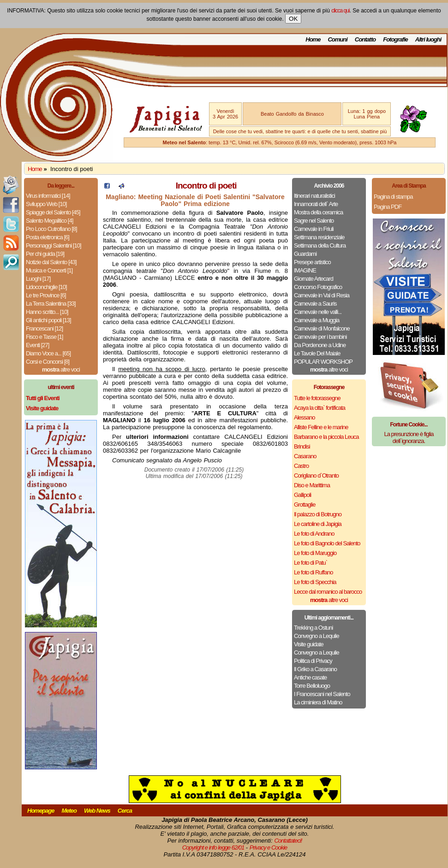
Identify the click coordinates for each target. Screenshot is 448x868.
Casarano (305, 456)
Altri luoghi (428, 39)
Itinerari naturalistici (314, 196)
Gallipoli (302, 495)
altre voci (61, 369)
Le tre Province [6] (46, 295)
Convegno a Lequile (317, 636)
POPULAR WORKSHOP (323, 362)
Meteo (69, 811)
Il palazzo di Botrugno (318, 514)
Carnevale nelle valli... (318, 312)
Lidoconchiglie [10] (46, 287)
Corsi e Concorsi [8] (48, 362)
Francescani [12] (44, 328)
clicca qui (340, 11)
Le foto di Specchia (315, 582)
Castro (301, 466)
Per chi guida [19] (45, 254)
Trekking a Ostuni (313, 628)
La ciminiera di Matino (318, 702)
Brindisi (302, 446)
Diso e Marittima (312, 485)
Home (313, 39)
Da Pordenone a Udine (320, 345)
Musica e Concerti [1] (49, 270)
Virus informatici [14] (48, 196)
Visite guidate (309, 644)
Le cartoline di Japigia (318, 524)
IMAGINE (305, 270)
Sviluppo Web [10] (46, 204)
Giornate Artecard (314, 279)
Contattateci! (288, 841)
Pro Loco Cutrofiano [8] (51, 229)
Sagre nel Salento (314, 221)
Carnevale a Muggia (317, 320)
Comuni (337, 39)
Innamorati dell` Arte (316, 204)
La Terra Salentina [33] (51, 304)
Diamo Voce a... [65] (48, 353)
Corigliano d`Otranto (316, 475)
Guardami (305, 254)
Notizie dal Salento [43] (51, 262)
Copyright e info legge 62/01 (213, 847)
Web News (97, 811)
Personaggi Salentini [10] (54, 245)
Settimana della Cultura (320, 245)
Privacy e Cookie (269, 847)
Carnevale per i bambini (320, 337)
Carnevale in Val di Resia (322, 295)
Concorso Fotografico (318, 287)
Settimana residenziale (319, 237)
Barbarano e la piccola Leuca (326, 437)
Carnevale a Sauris (315, 304)
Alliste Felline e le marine (321, 427)
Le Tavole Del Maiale (317, 353)
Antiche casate (310, 677)
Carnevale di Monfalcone (322, 328)
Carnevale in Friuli (314, 229)
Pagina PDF (388, 207)
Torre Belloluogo (312, 686)
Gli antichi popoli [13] (48, 320)
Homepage (41, 811)
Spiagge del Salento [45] (53, 212)
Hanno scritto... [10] (47, 312)
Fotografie (395, 39)
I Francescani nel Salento (322, 694)
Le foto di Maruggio (315, 553)
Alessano (304, 417)
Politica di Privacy (313, 661)
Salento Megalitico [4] (49, 221)
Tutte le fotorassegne (317, 398)
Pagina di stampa (393, 197)
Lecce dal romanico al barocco (328, 592)
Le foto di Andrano (314, 534)
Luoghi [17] (38, 279)
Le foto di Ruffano (313, 572)
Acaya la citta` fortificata (320, 408)
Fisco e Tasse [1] (44, 337)
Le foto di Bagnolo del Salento (327, 543)
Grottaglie (305, 505)
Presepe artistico (312, 262)
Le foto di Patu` (311, 563)
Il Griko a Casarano (315, 669)
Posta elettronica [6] (48, 237)
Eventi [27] (37, 345)
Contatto (365, 39)
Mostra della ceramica (318, 212)
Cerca (125, 811)
